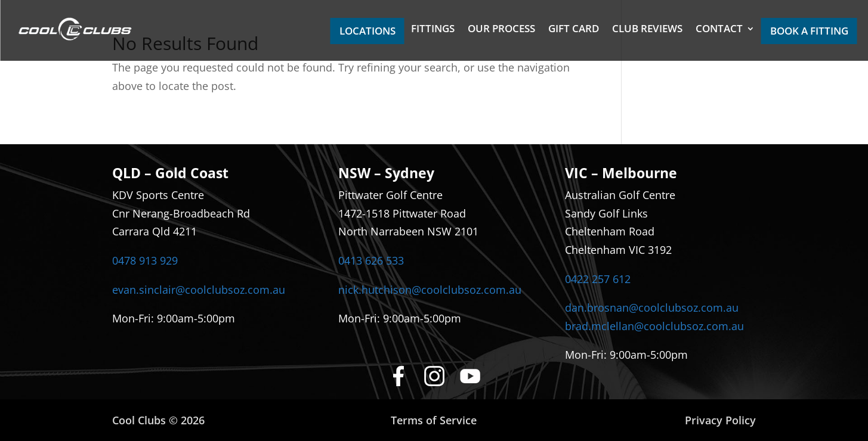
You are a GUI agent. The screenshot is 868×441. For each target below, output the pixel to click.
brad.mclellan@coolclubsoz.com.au (654, 326)
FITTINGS (433, 30)
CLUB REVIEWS (647, 30)
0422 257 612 (598, 279)
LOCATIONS (367, 31)
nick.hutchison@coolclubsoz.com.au (430, 290)
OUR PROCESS (501, 30)
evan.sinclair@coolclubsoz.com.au (199, 290)
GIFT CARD (574, 30)
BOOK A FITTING (809, 31)
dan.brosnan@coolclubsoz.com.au (652, 308)
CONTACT (719, 30)
